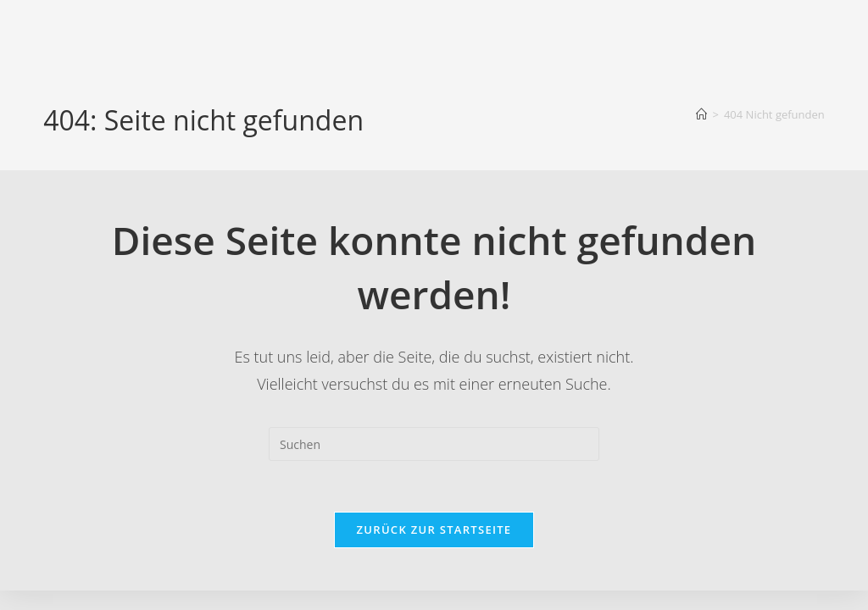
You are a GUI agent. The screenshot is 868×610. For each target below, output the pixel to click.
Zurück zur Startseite (434, 530)
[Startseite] (701, 114)
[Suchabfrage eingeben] (434, 444)
